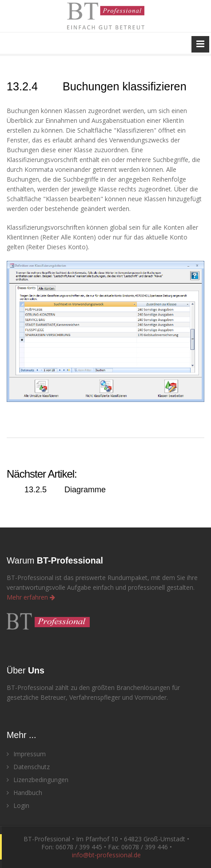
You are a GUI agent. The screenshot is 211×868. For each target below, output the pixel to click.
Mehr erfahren (31, 597)
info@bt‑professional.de (106, 855)
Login (18, 805)
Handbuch (24, 793)
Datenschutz (28, 767)
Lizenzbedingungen (38, 780)
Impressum (26, 754)
